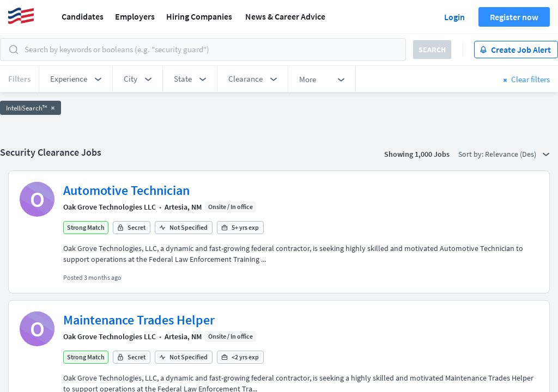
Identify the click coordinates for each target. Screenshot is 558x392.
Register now (514, 17)
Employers (135, 16)
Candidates (83, 16)
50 (342, 271)
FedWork (302, 385)
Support (66, 385)
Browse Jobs (114, 385)
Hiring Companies (199, 16)
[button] (76, 79)
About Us (25, 385)
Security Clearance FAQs (192, 385)
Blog (336, 385)
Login (454, 17)
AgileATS (261, 385)
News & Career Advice (285, 16)
